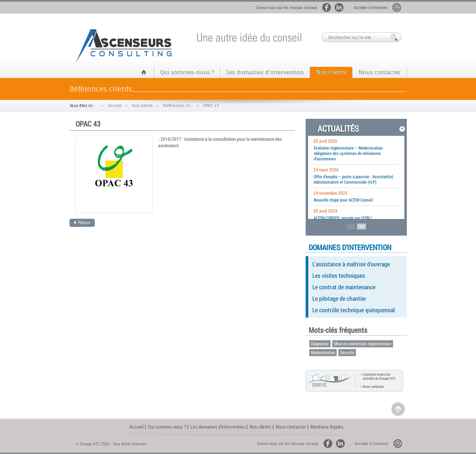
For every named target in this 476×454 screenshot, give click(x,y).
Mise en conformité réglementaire (363, 344)
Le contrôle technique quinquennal (354, 310)
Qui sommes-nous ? (187, 72)
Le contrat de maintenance (344, 287)
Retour (82, 222)
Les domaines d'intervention (265, 72)
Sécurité (347, 352)
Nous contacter (380, 72)
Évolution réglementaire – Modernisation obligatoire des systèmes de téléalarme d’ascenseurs (348, 153)
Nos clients (331, 72)
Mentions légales (327, 427)
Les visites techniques (339, 275)
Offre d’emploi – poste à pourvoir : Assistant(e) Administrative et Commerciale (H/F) (354, 179)
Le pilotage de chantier (339, 298)
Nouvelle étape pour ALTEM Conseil (343, 200)
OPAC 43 (211, 106)
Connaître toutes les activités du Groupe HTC (379, 376)
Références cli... (178, 106)
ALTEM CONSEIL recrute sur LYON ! (343, 218)
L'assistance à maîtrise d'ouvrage (351, 264)
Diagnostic (320, 344)
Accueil (115, 106)
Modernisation (323, 352)
